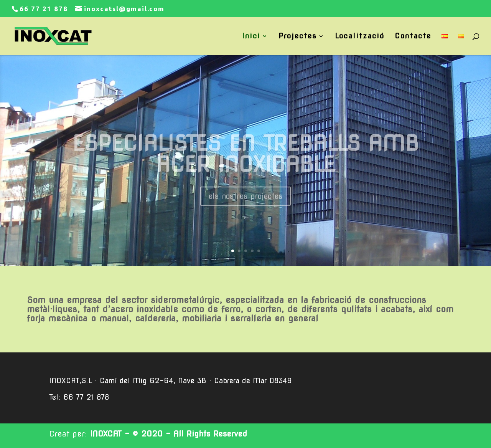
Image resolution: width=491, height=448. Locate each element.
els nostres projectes (245, 204)
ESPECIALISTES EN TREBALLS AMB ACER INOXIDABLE (246, 162)
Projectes (298, 37)
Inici (251, 37)
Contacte (413, 37)
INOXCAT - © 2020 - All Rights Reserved (169, 434)
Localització (360, 37)
